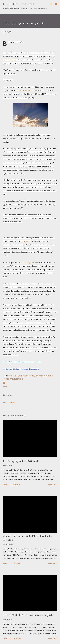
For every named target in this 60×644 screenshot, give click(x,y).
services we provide (28, 263)
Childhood (24, 376)
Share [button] (5, 386)
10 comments (15, 639)
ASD (10, 376)
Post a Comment (9, 402)
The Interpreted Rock (18, 4)
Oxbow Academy (9, 60)
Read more (53, 484)
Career (15, 376)
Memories (39, 376)
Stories (6, 379)
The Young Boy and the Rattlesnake (21, 461)
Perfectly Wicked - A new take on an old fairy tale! (28, 615)
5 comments (15, 484)
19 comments (15, 563)
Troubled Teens (16, 379)
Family (32, 376)
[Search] (51, 4)
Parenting (48, 376)
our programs (25, 241)
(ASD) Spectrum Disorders (27, 90)
